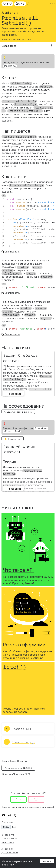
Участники (8, 842)
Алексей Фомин (19, 447)
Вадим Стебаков (20, 356)
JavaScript (9, 12)
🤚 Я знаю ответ (13, 439)
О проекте (8, 835)
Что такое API (18, 569)
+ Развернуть (13, 393)
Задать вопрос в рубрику (18, 412)
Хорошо (47, 861)
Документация (10, 853)
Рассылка (7, 822)
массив (17, 143)
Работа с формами (24, 644)
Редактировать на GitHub (18, 768)
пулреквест (47, 807)
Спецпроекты (9, 839)
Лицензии (7, 849)
